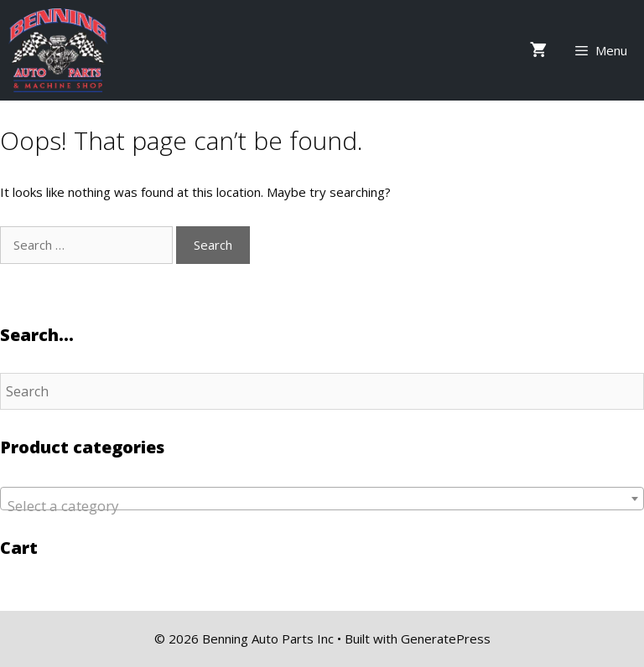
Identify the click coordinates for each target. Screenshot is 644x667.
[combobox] (322, 499)
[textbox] (322, 507)
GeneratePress (446, 639)
